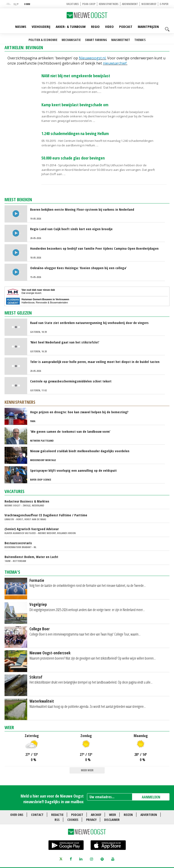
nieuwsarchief (115, 63)
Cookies (73, 820)
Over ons (17, 815)
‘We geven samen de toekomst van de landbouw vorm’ (70, 431)
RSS (57, 820)
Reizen (128, 815)
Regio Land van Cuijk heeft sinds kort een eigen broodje (71, 229)
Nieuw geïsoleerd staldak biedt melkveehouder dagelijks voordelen (80, 451)
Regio (95, 27)
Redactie (57, 815)
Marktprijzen (148, 27)
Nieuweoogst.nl (92, 58)
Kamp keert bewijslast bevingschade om (75, 105)
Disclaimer (112, 820)
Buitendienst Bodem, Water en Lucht (31, 557)
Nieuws (21, 27)
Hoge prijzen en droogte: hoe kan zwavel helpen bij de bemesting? (79, 412)
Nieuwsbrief (149, 4)
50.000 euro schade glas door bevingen (73, 158)
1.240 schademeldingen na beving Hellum (75, 133)
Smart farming (96, 40)
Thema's (140, 40)
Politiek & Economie (43, 40)
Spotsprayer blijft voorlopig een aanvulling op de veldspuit (73, 470)
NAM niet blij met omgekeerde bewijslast (76, 76)
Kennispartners (109, 4)
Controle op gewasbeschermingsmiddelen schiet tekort (71, 381)
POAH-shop (89, 4)
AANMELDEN (151, 797)
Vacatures (73, 4)
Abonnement (130, 4)
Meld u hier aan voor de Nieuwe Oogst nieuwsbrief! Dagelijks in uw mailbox (52, 799)
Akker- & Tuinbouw (71, 27)
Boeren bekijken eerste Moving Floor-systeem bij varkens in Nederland (82, 209)
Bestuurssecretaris (18, 543)
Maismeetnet (121, 40)
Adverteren (149, 815)
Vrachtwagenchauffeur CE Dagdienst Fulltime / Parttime (46, 515)
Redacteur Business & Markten (27, 501)
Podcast (126, 27)
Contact (37, 815)
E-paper (164, 4)
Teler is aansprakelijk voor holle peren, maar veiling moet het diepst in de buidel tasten (95, 362)
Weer (9, 727)
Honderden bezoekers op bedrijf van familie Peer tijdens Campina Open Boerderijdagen (94, 248)
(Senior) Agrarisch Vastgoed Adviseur (32, 529)
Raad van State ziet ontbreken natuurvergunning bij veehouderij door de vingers (89, 323)
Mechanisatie (71, 40)
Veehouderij (41, 27)
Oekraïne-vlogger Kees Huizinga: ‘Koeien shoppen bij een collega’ (78, 268)
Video (109, 27)
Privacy (91, 820)
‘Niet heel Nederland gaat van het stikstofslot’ (65, 342)
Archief (96, 815)
